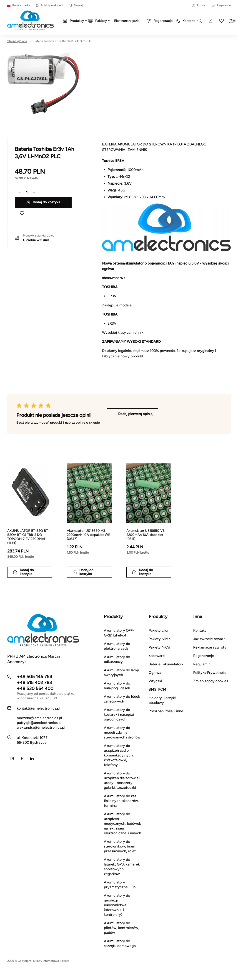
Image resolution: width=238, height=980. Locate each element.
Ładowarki (157, 656)
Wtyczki (155, 681)
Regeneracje (204, 656)
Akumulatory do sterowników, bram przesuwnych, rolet (120, 846)
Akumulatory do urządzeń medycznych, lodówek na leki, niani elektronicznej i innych (123, 823)
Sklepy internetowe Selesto (51, 961)
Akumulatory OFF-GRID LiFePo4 (119, 633)
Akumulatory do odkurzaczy (117, 659)
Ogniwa (155, 673)
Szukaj (76, 5)
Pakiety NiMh (160, 639)
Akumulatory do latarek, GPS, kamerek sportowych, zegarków (122, 867)
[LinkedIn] (32, 759)
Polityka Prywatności (210, 673)
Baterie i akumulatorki (167, 664)
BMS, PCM (157, 689)
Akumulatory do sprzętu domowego (120, 943)
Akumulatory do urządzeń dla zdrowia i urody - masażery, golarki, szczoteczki (122, 780)
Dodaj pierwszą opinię (133, 414)
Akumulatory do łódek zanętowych (122, 699)
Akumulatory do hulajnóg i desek (117, 686)
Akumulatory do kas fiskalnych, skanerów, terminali (121, 801)
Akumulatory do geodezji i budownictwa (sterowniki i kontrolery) (117, 905)
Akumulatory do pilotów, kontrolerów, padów (122, 928)
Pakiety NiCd (159, 647)
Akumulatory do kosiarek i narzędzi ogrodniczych (119, 714)
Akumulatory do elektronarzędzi (117, 646)
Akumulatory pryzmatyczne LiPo (120, 885)
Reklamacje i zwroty (210, 647)
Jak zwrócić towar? (209, 639)
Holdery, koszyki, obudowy (163, 700)
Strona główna (17, 41)
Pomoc (199, 5)
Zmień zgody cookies (211, 681)
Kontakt (200, 630)
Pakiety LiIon (159, 630)
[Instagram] (12, 759)
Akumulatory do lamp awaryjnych (122, 672)
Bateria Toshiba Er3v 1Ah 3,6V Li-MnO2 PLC (62, 41)
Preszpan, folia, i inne (166, 711)
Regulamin (221, 5)
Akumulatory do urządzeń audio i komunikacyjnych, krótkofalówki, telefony (119, 755)
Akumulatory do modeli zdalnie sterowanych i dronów (122, 732)
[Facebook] (22, 759)
